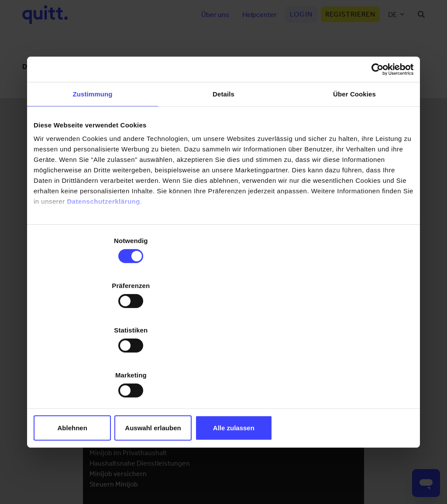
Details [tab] (223, 162)
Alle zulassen (351, 361)
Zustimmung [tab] (93, 162)
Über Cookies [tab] (354, 162)
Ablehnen (96, 361)
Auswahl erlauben (223, 361)
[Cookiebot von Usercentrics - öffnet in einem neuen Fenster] (375, 137)
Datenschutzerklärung (103, 269)
